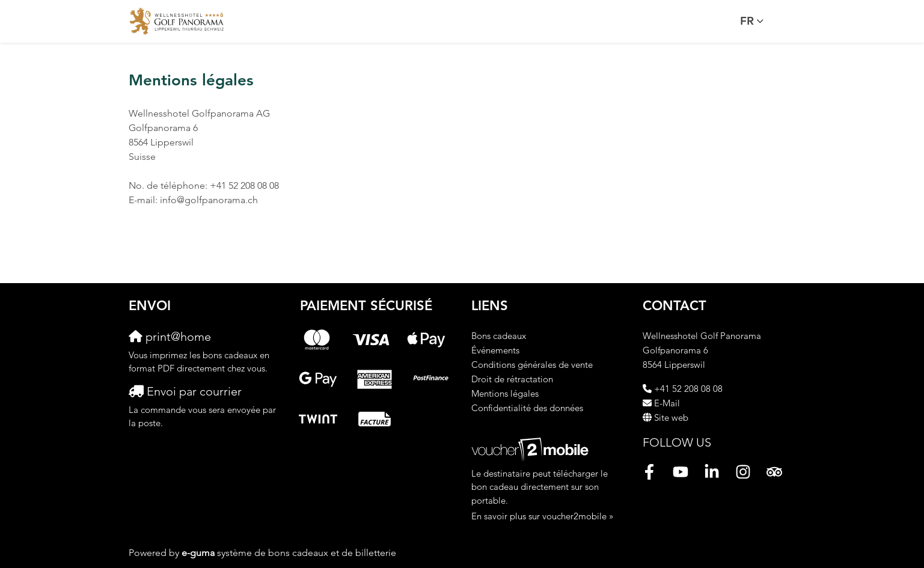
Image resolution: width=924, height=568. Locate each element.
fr (747, 21)
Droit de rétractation (512, 379)
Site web (671, 417)
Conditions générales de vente (532, 365)
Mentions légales (505, 393)
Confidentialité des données (527, 408)
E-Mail (667, 403)
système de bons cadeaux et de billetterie (289, 553)
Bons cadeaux (499, 336)
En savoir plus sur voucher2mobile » (542, 516)
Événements (495, 350)
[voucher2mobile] (532, 449)
